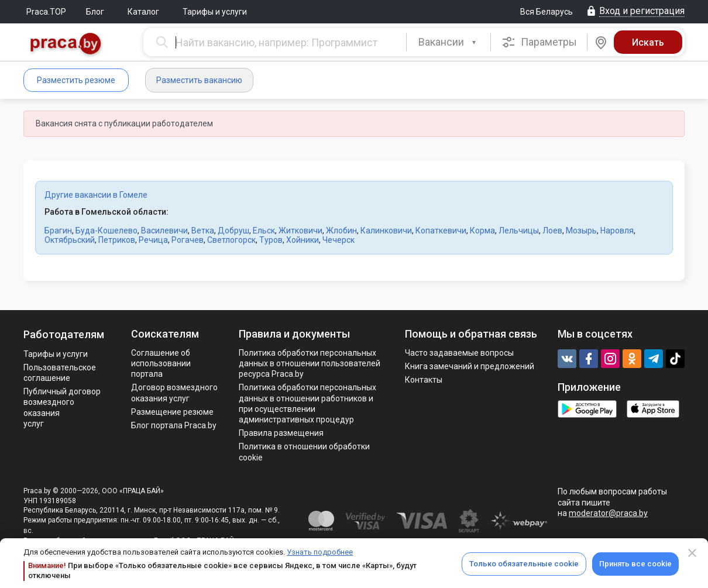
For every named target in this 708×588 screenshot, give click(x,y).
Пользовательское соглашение (60, 373)
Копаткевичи (441, 231)
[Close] (692, 553)
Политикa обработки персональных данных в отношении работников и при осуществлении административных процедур (307, 403)
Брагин (58, 231)
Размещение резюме (172, 412)
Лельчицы (519, 231)
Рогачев (188, 240)
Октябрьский (70, 240)
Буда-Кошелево (106, 231)
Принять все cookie (635, 564)
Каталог (143, 12)
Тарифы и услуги (215, 12)
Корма (482, 231)
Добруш (233, 231)
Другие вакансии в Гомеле (96, 195)
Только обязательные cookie (524, 564)
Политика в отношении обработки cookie (304, 452)
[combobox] (448, 42)
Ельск (264, 231)
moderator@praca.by (608, 513)
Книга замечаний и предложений (470, 366)
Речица (153, 240)
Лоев (552, 231)
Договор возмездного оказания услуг (174, 393)
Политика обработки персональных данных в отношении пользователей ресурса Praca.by (310, 363)
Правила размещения (281, 433)
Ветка (203, 231)
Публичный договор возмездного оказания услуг (62, 408)
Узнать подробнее (320, 552)
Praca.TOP (46, 12)
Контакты (424, 380)
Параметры (539, 42)
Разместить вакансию (199, 80)
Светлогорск (231, 240)
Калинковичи (386, 231)
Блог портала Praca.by (174, 425)
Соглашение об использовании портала (161, 363)
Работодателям (64, 334)
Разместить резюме (76, 80)
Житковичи (300, 231)
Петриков (117, 240)
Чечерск (338, 240)
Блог (95, 12)
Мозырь (581, 231)
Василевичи (164, 231)
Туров (271, 240)
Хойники (303, 240)
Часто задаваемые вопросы (459, 353)
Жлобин (341, 231)
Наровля (617, 231)
